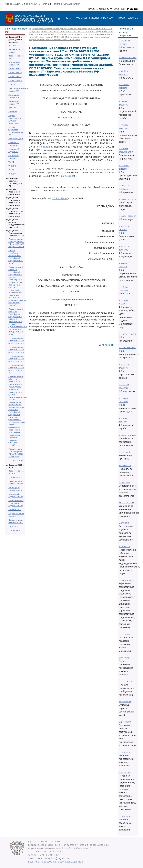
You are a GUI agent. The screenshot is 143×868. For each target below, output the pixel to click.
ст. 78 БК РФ (124, 547)
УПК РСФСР (14, 530)
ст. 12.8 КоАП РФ (126, 580)
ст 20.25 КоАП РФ (127, 503)
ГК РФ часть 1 (15, 69)
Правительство (128, 18)
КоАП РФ (13, 112)
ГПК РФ (12, 84)
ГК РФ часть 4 (15, 81)
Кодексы (81, 18)
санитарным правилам (101, 169)
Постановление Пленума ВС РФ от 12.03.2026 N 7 (16, 350)
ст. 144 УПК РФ (125, 681)
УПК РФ (12, 174)
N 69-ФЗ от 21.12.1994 (128, 58)
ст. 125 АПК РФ (125, 816)
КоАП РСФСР (15, 510)
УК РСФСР (13, 526)
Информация (12, 4)
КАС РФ (12, 108)
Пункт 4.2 (34, 313)
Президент (108, 18)
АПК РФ (12, 45)
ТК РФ (11, 162)
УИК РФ (12, 166)
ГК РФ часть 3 (15, 77)
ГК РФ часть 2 (15, 73)
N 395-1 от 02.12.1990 (127, 435)
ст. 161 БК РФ (124, 634)
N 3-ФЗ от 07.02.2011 (127, 216)
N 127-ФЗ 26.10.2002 (127, 348)
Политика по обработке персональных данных (55, 862)
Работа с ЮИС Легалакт (66, 4)
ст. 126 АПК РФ (125, 752)
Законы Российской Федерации (14, 192)
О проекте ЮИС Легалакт (36, 4)
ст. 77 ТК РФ (124, 658)
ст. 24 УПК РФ (125, 722)
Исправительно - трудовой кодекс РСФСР (16, 503)
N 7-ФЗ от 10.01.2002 (127, 199)
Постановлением (45, 147)
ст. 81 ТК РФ (124, 523)
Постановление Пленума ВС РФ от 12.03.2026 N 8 (16, 341)
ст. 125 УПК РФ (125, 702)
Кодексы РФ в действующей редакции (15, 39)
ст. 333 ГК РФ (124, 452)
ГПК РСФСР (14, 477)
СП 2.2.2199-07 (60, 198)
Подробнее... (18, 460)
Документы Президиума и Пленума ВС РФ (16, 233)
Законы (94, 18)
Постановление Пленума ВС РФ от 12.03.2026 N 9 (16, 359)
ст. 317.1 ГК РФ (125, 466)
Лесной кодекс (16, 139)
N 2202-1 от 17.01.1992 (128, 334)
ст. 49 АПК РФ (125, 773)
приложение (68, 176)
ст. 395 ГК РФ (124, 483)
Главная (68, 18)
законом (69, 133)
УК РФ (11, 170)
